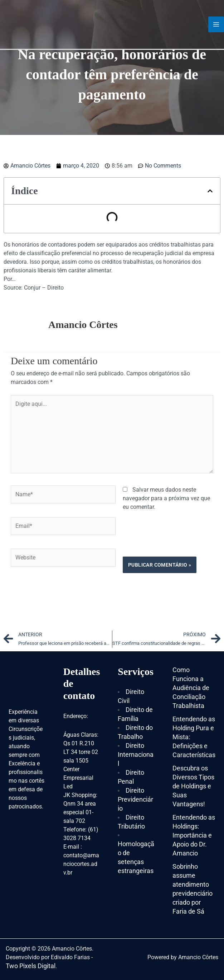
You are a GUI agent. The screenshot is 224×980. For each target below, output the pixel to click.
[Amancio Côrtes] (45, 24)
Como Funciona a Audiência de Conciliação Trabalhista (191, 688)
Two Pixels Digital (31, 966)
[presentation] (65, 594)
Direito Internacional (136, 754)
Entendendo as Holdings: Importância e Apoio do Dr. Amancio (194, 835)
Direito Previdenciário (135, 799)
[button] (210, 191)
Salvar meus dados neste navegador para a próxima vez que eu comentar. (166, 498)
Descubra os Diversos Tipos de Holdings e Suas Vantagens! (193, 786)
